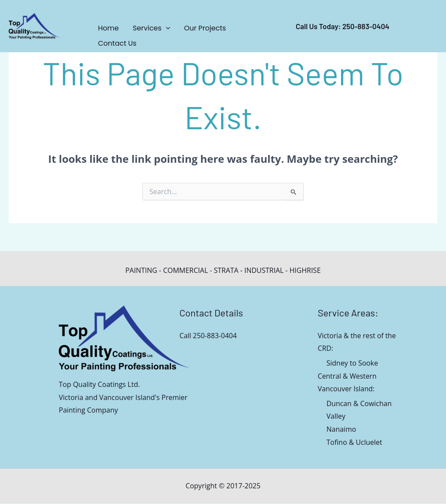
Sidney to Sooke (352, 363)
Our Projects (205, 28)
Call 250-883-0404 (208, 336)
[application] (166, 28)
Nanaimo (341, 430)
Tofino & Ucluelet (355, 443)
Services (152, 28)
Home (108, 28)
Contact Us (117, 43)
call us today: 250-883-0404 (343, 26)
